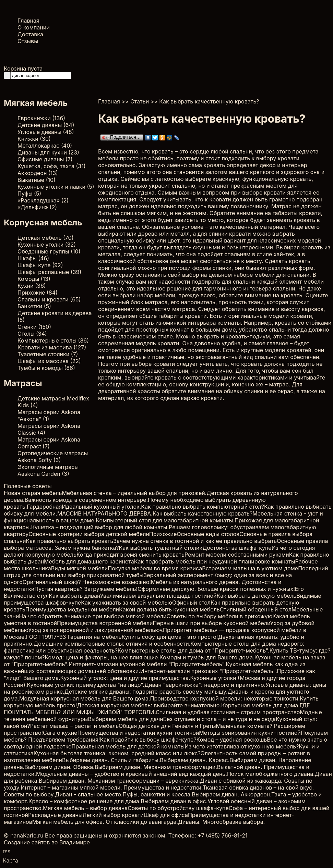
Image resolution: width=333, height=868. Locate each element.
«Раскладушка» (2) (43, 200)
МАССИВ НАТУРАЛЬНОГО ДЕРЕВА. (105, 513)
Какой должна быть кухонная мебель (169, 609)
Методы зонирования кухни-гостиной (250, 733)
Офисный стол (191, 603)
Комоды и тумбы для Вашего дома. (207, 657)
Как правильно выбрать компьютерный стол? (203, 507)
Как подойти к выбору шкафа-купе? (148, 740)
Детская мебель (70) (45, 238)
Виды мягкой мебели (79, 568)
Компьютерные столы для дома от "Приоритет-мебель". (194, 650)
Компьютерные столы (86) (53, 340)
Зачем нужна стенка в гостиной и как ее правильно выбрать (195, 541)
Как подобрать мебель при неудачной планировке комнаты (215, 561)
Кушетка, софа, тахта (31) (52, 166)
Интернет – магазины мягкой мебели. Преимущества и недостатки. (112, 788)
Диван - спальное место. (89, 794)
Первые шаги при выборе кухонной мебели (212, 623)
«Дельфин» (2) (37, 207)
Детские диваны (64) (46, 125)
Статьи (140, 101)
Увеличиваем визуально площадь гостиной (158, 596)
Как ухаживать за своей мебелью (127, 603)
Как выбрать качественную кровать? (203, 513)
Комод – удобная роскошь (232, 740)
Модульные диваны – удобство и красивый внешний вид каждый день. (132, 774)
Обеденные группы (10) (49, 251)
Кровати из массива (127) (52, 347)
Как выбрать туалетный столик (161, 548)
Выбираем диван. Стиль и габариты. (111, 760)
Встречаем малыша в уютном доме (250, 568)
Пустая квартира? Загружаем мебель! (86, 589)
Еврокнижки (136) (41, 118)
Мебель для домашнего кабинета (89, 561)
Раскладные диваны (55, 815)
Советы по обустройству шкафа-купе (178, 808)
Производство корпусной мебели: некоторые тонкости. (225, 698)
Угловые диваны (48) (46, 132)
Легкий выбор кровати (113, 815)
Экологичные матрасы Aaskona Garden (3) (48, 470)
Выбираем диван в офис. (174, 801)
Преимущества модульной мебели (72, 609)
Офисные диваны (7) (45, 159)
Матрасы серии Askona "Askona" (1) (49, 416)
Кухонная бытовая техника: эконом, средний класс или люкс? (117, 753)
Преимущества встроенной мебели (105, 623)
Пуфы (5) (29, 194)
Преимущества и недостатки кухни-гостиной (138, 733)
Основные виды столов (208, 534)
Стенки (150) (34, 327)
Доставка (30, 34)
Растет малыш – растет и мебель (74, 726)
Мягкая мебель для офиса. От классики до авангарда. (105, 822)
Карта (10, 860)
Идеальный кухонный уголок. (101, 507)
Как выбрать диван (74, 596)
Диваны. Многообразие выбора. (221, 822)
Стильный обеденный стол (256, 609)
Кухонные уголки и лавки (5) (56, 187)
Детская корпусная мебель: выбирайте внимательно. (149, 705)
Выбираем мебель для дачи (125, 719)
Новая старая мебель (33, 493)
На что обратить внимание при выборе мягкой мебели (93, 616)
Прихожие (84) (38, 293)
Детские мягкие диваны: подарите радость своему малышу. (146, 692)
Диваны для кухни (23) (48, 152)
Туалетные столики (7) (48, 354)
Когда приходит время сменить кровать (130, 555)
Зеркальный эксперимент (178, 575)
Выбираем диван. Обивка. (60, 767)
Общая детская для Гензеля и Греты (167, 726)
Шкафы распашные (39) (49, 272)
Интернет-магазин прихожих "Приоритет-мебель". (209, 671)
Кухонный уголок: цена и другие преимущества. (125, 678)
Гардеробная (44, 507)
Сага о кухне (60, 733)
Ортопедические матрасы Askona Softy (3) (53, 457)
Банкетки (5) (34, 306)
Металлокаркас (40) (45, 146)
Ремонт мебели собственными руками (237, 555)
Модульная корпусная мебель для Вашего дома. (85, 698)
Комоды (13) (34, 279)
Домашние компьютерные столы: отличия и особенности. (112, 644)
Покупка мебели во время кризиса (155, 568)
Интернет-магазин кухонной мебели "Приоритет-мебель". (147, 664)
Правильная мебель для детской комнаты (128, 746)
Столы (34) (32, 334)
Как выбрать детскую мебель (257, 596)
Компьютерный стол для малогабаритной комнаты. (165, 520)
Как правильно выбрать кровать (70, 541)
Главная (28, 21)
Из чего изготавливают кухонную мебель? (242, 746)
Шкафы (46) (33, 258)
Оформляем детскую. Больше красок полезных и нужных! (216, 589)
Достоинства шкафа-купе (237, 548)
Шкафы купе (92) (40, 265)
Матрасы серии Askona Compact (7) (49, 443)
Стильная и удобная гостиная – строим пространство (228, 712)
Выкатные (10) (37, 180)
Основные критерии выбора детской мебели (89, 534)
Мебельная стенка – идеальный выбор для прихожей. (134, 493)
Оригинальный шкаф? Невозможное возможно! (87, 582)
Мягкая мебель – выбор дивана (85, 808)
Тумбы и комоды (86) (46, 368)
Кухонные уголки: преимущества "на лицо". (86, 685)
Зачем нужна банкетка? (87, 548)
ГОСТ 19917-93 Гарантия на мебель (74, 637)
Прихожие (163, 534)
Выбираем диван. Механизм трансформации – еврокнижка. (119, 781)
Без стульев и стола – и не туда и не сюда (219, 719)
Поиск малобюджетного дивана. (271, 774)
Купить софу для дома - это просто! (170, 637)
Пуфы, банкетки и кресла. (157, 794)
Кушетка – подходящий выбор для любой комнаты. (100, 527)
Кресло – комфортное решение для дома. (85, 801)
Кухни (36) (32, 286)
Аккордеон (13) (38, 173)
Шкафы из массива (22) (49, 361)
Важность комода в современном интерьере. (86, 500)
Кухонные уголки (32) (47, 245)
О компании (34, 27)
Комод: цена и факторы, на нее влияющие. (102, 657)
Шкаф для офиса (166, 815)
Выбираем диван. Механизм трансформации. (156, 767)
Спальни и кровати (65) (49, 299)
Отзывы (28, 41)
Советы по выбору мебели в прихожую (220, 616)
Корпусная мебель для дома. (260, 705)
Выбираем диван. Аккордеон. (232, 794)
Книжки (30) (34, 139)
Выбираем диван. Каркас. (195, 760)
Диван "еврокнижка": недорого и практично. (205, 685)
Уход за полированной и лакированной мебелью (94, 630)
